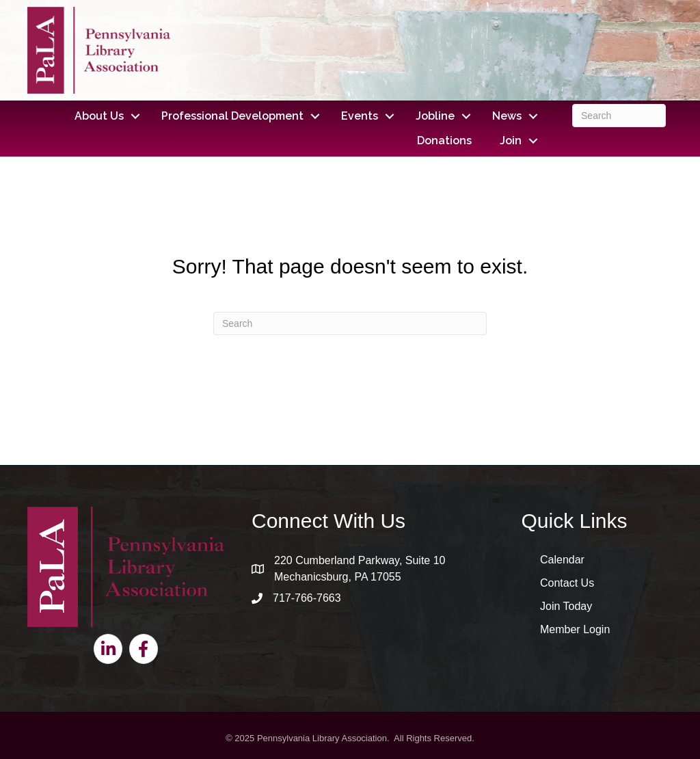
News (507, 116)
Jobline (435, 116)
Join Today (566, 606)
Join (511, 141)
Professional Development (232, 116)
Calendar (562, 560)
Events (360, 116)
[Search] (619, 116)
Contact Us (567, 583)
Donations (444, 141)
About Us (99, 116)
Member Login (575, 629)
